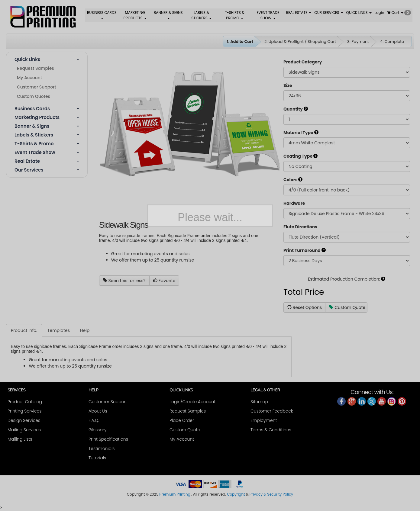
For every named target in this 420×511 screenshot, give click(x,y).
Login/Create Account (192, 402)
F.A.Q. (94, 420)
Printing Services (24, 411)
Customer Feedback (272, 411)
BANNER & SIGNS (168, 14)
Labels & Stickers (47, 135)
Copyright (236, 494)
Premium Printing (175, 494)
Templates (59, 330)
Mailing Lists (20, 439)
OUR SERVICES (329, 13)
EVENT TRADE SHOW (268, 15)
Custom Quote (347, 307)
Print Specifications (108, 439)
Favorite (164, 281)
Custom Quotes (34, 96)
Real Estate (47, 161)
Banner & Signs (47, 126)
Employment (264, 420)
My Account (29, 78)
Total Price (304, 292)
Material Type (301, 133)
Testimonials (102, 448)
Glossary (98, 430)
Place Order (182, 420)
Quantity (296, 109)
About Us (98, 411)
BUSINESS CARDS (102, 14)
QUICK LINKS (359, 13)
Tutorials (97, 458)
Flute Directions (300, 227)
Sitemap (259, 402)
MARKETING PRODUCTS (135, 15)
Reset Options (305, 307)
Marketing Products (47, 117)
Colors (293, 180)
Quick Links (47, 59)
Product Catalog (25, 402)
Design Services (24, 420)
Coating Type (300, 156)
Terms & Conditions (271, 430)
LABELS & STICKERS (201, 15)
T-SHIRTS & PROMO (235, 15)
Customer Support (37, 87)
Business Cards (47, 109)
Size (288, 85)
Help (85, 330)
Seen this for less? (124, 281)
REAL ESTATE (299, 13)
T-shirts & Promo (47, 144)
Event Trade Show (47, 152)
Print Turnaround (305, 250)
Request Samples (36, 68)
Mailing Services (24, 430)
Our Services (47, 170)
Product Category (303, 62)
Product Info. (24, 330)
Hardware (294, 203)
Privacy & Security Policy (271, 494)
